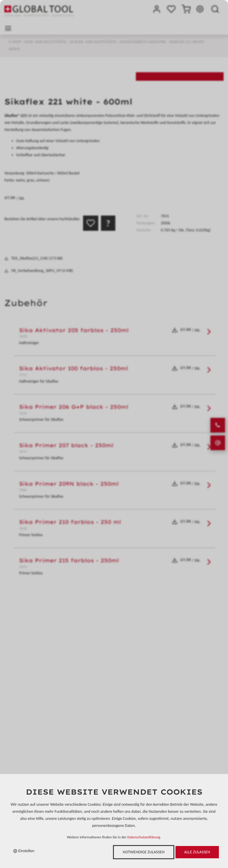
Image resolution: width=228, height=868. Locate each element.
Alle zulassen (197, 852)
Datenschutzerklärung (144, 837)
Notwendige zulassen (143, 852)
